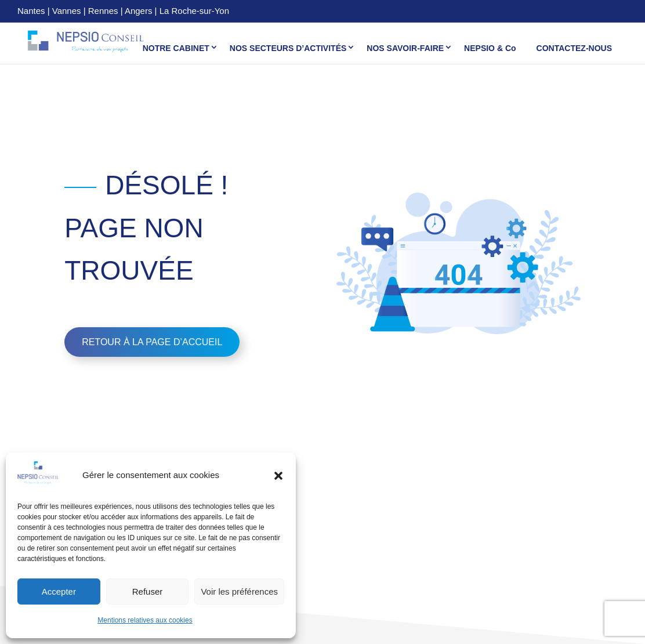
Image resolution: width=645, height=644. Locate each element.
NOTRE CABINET (176, 48)
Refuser (148, 591)
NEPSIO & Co (490, 48)
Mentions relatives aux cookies (145, 620)
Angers (139, 11)
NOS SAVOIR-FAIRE (405, 48)
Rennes (103, 11)
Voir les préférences (239, 591)
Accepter (59, 591)
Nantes (31, 11)
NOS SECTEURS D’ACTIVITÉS (288, 48)
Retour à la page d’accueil (152, 342)
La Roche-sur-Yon (194, 11)
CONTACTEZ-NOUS (574, 48)
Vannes (67, 11)
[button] (278, 476)
